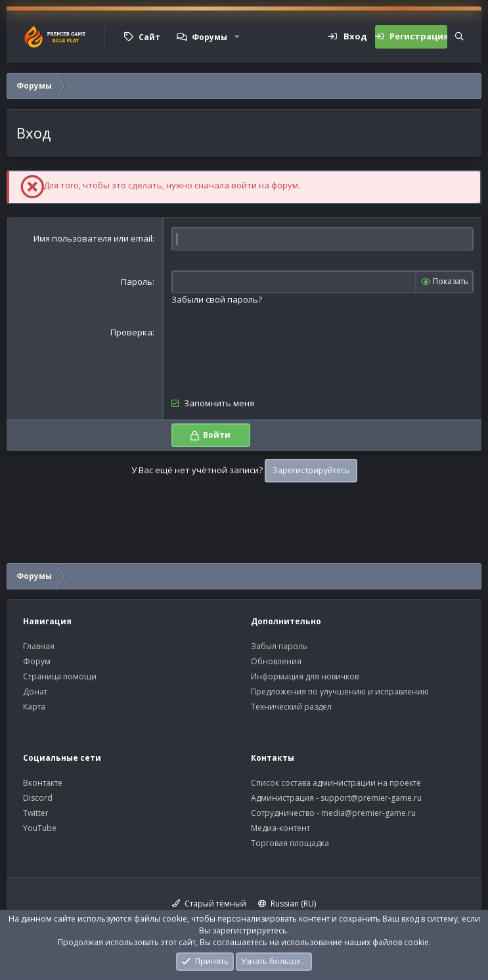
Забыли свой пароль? (217, 299)
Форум (37, 661)
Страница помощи (60, 676)
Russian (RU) (287, 904)
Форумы (210, 37)
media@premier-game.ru (368, 813)
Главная (39, 646)
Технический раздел (291, 707)
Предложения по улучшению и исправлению (340, 692)
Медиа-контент (280, 828)
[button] (237, 37)
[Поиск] (459, 37)
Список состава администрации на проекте (336, 783)
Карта (34, 707)
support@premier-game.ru (371, 798)
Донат (35, 692)
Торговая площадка (290, 843)
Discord (38, 798)
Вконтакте (43, 783)
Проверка (131, 332)
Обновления (276, 661)
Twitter (36, 813)
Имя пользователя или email (93, 238)
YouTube (40, 828)
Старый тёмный (209, 904)
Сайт (149, 37)
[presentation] (271, 352)
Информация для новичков (305, 676)
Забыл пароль (279, 646)
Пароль (137, 282)
